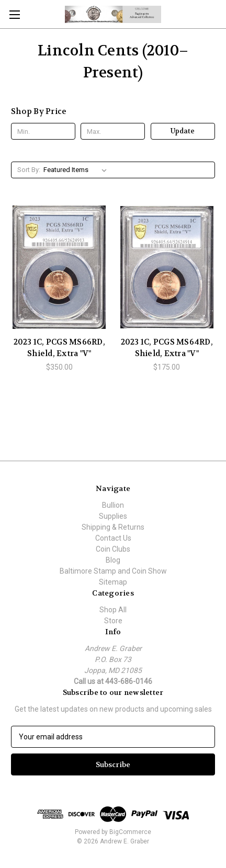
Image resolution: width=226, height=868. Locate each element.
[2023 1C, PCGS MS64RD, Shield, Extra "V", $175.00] (167, 267)
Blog (113, 560)
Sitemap (113, 582)
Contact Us (113, 538)
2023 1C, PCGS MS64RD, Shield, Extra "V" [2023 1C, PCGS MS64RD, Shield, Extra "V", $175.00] (167, 348)
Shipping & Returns (113, 527)
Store (113, 621)
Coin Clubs (113, 549)
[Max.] (113, 131)
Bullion (113, 505)
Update (183, 131)
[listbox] (77, 170)
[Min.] (43, 131)
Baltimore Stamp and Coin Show (113, 571)
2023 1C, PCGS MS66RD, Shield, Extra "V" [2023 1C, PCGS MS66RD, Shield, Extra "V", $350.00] (59, 348)
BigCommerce (130, 832)
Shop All (113, 610)
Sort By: (29, 170)
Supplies (113, 516)
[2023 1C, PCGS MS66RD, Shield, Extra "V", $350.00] (59, 267)
